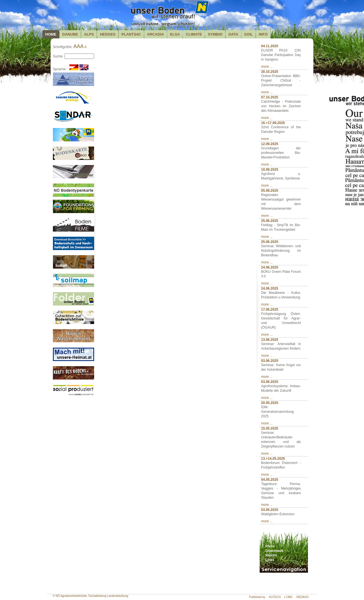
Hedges (108, 34)
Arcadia (156, 34)
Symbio (215, 34)
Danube (70, 34)
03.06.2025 (270, 361)
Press (270, 546)
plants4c (131, 34)
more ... (267, 67)
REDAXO (303, 597)
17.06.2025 (270, 310)
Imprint (271, 555)
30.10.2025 (270, 72)
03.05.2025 (270, 510)
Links (270, 560)
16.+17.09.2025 (273, 123)
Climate (194, 34)
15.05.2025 (270, 428)
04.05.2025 (270, 480)
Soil (249, 34)
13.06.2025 (270, 340)
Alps (89, 34)
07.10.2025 (270, 97)
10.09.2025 (270, 170)
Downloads (274, 551)
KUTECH (275, 597)
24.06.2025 (270, 267)
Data (233, 34)
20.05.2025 (270, 403)
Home (51, 34)
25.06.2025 (270, 221)
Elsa (175, 34)
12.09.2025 (270, 144)
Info (263, 34)
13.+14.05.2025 (273, 459)
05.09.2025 (270, 191)
